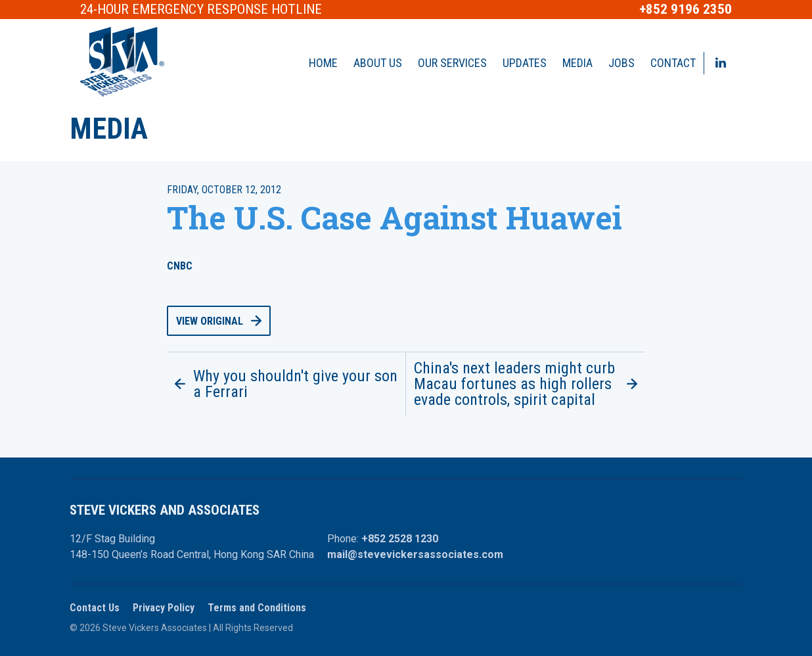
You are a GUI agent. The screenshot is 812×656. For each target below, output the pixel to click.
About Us (378, 63)
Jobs (621, 63)
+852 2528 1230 (400, 539)
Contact (673, 63)
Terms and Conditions (257, 608)
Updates (525, 63)
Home (323, 63)
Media (577, 63)
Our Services (452, 63)
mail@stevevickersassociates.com (415, 554)
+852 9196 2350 (686, 10)
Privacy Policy (164, 608)
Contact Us (95, 608)
